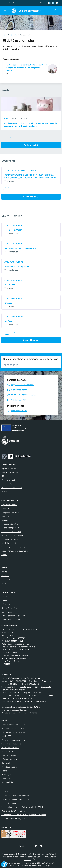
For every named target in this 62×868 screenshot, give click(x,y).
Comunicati (6, 579)
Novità (8, 119)
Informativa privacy (9, 759)
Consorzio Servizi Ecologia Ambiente (16, 818)
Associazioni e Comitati (11, 620)
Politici (4, 491)
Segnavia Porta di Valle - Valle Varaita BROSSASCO (22, 807)
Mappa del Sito (7, 782)
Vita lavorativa (7, 558)
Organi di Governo (9, 468)
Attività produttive (14, 226)
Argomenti (13, 35)
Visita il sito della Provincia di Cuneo (16, 799)
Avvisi (4, 583)
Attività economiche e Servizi (13, 616)
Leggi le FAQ (6, 736)
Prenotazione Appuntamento (13, 740)
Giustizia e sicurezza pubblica (13, 535)
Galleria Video (7, 612)
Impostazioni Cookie (9, 767)
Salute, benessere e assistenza (14, 547)
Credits (4, 771)
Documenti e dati (31, 197)
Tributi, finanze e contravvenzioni (14, 551)
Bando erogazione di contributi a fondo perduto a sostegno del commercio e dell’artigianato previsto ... (26, 68)
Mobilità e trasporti (9, 543)
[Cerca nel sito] (56, 11)
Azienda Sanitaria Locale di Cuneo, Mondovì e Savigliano (24, 815)
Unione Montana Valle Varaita (13, 811)
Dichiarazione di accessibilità (13, 728)
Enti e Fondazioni (8, 484)
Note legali (6, 763)
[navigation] (5, 10)
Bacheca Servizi (8, 751)
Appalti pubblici (7, 516)
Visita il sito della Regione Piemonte (16, 795)
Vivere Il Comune (31, 340)
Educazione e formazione (11, 532)
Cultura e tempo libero (10, 528)
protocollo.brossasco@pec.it (18, 644)
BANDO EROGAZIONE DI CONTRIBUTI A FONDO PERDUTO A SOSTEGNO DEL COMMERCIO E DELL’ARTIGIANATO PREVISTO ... (31, 176)
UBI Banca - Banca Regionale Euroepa (20, 248)
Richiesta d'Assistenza (10, 748)
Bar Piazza (9, 321)
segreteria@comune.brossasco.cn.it (21, 647)
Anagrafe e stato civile (10, 512)
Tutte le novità (31, 145)
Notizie (4, 572)
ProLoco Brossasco (9, 803)
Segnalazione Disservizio (11, 744)
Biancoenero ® (15, 866)
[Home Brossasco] (25, 11)
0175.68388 (10, 635)
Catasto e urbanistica (10, 524)
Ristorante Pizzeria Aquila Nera (17, 266)
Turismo (4, 555)
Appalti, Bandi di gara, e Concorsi (20, 170)
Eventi (4, 596)
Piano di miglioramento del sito (14, 732)
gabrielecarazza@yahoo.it (17, 710)
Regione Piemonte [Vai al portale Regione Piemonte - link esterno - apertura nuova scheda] (9, 3)
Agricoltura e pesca (9, 505)
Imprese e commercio (10, 539)
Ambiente (5, 508)
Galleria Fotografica (9, 608)
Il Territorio (6, 604)
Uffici (3, 476)
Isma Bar (8, 303)
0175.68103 (9, 632)
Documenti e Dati (8, 480)
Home (5, 35)
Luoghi (4, 600)
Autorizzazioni (7, 520)
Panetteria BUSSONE (13, 230)
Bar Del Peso (10, 285)
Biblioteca (5, 576)
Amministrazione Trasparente (13, 725)
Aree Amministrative (10, 472)
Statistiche (6, 778)
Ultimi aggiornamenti (10, 775)
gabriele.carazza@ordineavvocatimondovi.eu (23, 713)
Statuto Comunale (9, 755)
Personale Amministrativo (12, 488)
